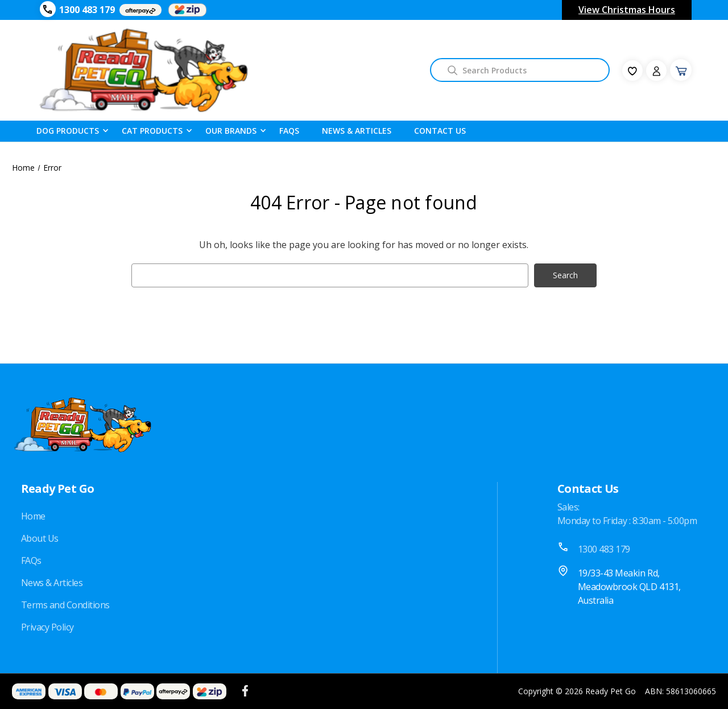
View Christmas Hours (627, 10)
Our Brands (231, 130)
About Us (40, 538)
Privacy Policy (47, 627)
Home (33, 516)
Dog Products (68, 130)
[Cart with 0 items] (681, 70)
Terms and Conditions (65, 605)
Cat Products (152, 130)
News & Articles (357, 131)
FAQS (289, 131)
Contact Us (440, 131)
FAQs (31, 560)
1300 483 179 (87, 10)
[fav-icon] (632, 71)
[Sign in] (656, 71)
